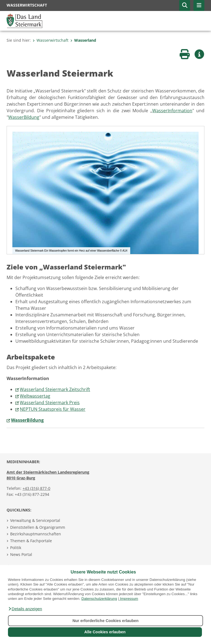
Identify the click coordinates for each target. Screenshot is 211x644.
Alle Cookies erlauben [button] (105, 632)
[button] (25, 609)
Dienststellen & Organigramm (38, 527)
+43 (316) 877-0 (36, 488)
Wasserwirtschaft (51, 40)
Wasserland (83, 40)
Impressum (129, 599)
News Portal (21, 554)
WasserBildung (24, 117)
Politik (16, 548)
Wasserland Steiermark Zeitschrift (55, 389)
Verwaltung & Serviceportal (35, 520)
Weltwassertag (35, 396)
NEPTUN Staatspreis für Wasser (53, 409)
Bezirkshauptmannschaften (36, 534)
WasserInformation (172, 111)
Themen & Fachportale (31, 541)
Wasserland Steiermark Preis (50, 403)
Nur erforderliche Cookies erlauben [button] (106, 621)
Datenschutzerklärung (99, 599)
